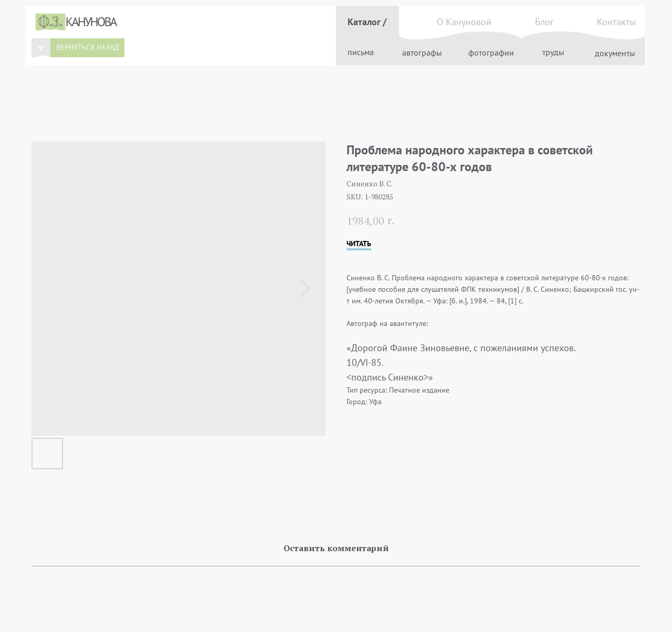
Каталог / (367, 22)
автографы (422, 52)
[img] (41, 48)
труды (553, 52)
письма (361, 52)
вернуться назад (87, 47)
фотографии (491, 52)
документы (615, 53)
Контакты (616, 22)
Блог (544, 22)
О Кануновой (464, 22)
